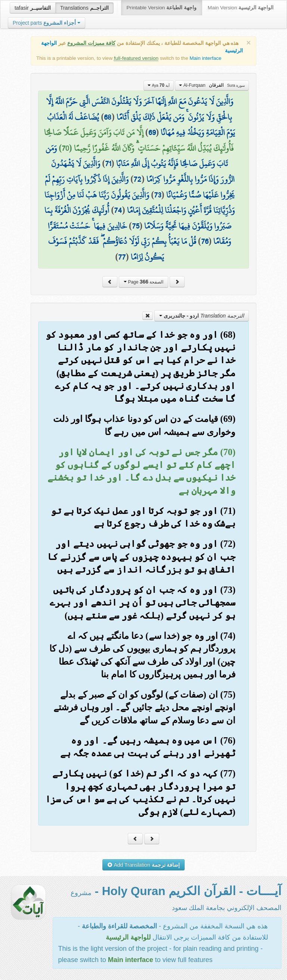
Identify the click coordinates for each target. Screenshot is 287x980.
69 (152, 132)
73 (158, 195)
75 (136, 226)
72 (137, 179)
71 (108, 163)
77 (122, 257)
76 (205, 241)
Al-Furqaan (212, 85)
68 (108, 117)
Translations (84, 8)
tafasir (33, 8)
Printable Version (162, 8)
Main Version (241, 8)
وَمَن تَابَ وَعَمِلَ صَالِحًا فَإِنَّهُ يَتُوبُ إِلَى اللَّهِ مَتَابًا (137, 156)
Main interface (205, 58)
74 (118, 210)
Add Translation (144, 865)
